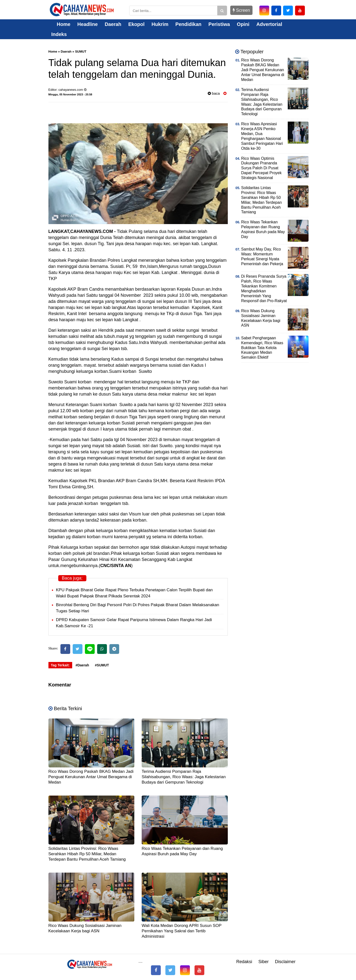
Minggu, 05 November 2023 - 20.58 (70, 94)
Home (61, 24)
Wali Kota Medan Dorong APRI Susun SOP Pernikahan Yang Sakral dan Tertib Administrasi (182, 931)
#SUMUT (102, 665)
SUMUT (81, 51)
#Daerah (82, 665)
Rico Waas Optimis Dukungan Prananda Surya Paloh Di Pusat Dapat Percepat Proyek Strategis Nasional (261, 168)
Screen (241, 10)
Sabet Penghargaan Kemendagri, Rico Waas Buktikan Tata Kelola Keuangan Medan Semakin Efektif (262, 348)
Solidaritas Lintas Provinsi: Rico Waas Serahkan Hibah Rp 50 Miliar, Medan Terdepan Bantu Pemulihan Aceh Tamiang (87, 854)
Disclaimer (285, 962)
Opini (243, 24)
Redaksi (244, 962)
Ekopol (136, 24)
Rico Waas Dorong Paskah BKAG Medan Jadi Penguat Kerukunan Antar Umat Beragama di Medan (91, 777)
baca (214, 93)
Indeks (59, 34)
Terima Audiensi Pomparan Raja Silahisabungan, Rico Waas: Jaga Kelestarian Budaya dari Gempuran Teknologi (184, 777)
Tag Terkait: (60, 665)
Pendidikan (189, 24)
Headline (87, 24)
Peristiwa (219, 24)
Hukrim (160, 24)
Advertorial (269, 24)
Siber (264, 962)
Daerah (113, 24)
